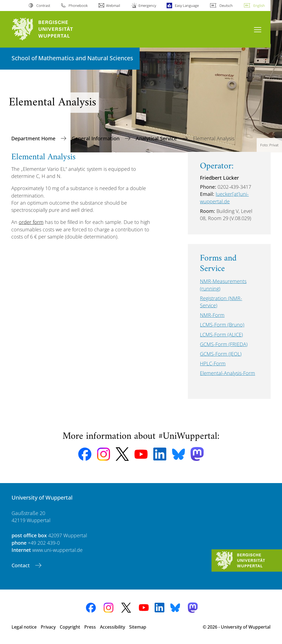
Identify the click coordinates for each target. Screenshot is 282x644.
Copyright (70, 627)
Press (90, 627)
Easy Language (187, 6)
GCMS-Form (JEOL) (221, 354)
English (259, 6)
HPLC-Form (213, 363)
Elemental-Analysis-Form (227, 373)
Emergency (147, 6)
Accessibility (112, 627)
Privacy (48, 627)
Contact (21, 565)
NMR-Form (212, 315)
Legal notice (24, 627)
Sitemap (138, 627)
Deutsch (226, 6)
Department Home (34, 138)
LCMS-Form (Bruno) (222, 325)
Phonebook (78, 6)
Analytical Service (157, 138)
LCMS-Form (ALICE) (221, 335)
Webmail (113, 6)
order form (31, 222)
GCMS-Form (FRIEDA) (224, 344)
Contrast (43, 6)
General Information (96, 138)
